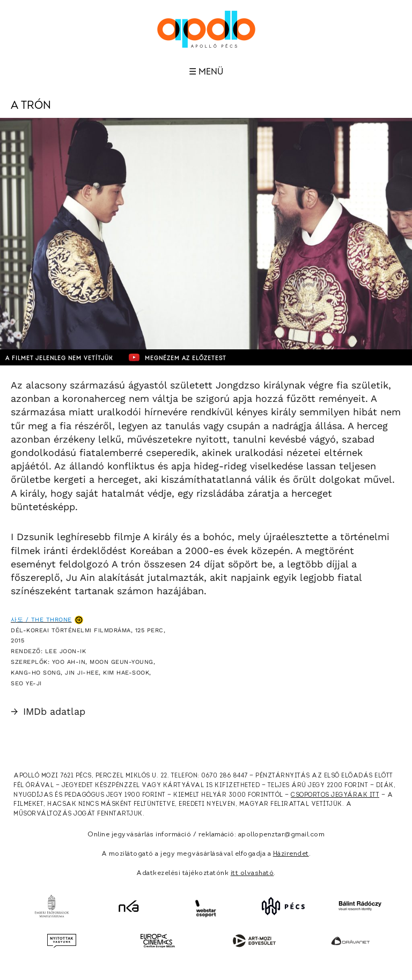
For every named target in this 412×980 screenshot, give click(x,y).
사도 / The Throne (41, 620)
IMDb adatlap (48, 711)
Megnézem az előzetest (178, 357)
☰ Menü (206, 72)
